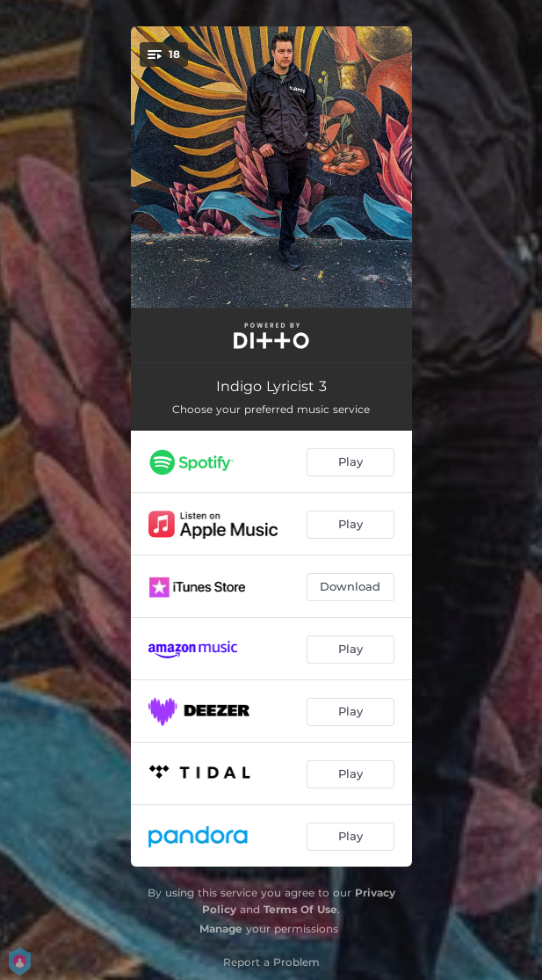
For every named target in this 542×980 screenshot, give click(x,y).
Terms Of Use (300, 909)
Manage (221, 929)
